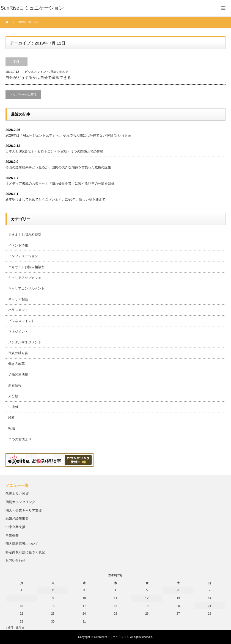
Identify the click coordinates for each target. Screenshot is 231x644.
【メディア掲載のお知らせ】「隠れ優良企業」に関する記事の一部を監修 (60, 184)
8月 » (20, 628)
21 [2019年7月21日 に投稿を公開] (210, 606)
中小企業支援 (15, 527)
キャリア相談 (18, 299)
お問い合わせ (15, 560)
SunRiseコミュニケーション (112, 637)
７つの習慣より (20, 439)
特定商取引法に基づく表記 (25, 552)
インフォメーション (23, 256)
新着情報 (15, 385)
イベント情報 (18, 245)
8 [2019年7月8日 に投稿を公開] (21, 598)
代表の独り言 (60, 72)
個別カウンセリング (20, 502)
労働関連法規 (18, 374)
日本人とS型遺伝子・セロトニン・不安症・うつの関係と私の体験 (54, 151)
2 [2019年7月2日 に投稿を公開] (53, 590)
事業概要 (12, 535)
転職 (12, 428)
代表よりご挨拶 (17, 494)
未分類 (13, 396)
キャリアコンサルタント (26, 288)
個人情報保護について (22, 544)
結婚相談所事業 (17, 519)
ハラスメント (18, 310)
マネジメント (18, 332)
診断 (12, 418)
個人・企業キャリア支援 (24, 510)
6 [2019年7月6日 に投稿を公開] (178, 590)
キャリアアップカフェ (25, 278)
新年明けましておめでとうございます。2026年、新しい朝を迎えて (55, 199)
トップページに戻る (23, 95)
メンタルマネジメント (25, 342)
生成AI (13, 407)
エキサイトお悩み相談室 (26, 267)
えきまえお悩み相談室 (25, 235)
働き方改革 (16, 364)
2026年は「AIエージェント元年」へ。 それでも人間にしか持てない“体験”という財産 (68, 135)
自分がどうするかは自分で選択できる (38, 77)
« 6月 (9, 628)
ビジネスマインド (37, 72)
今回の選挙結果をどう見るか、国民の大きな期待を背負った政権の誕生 (58, 167)
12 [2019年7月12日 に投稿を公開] (147, 598)
